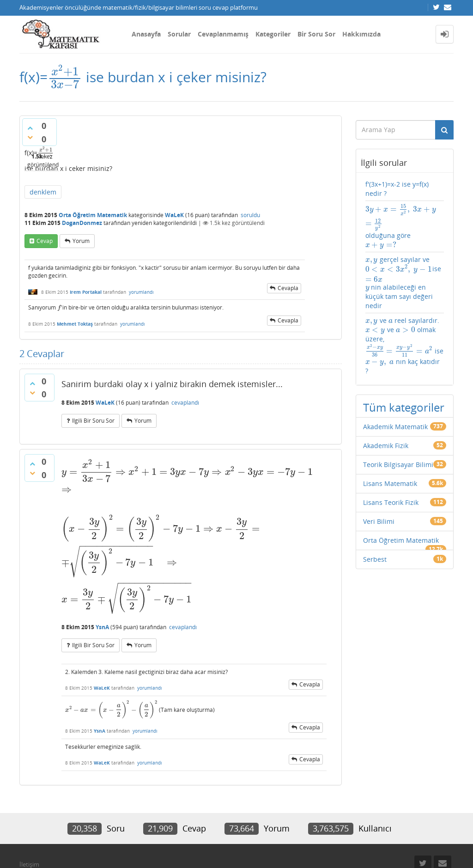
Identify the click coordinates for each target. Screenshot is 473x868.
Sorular (179, 34)
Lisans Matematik (390, 483)
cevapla (288, 288)
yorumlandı (141, 292)
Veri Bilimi (379, 521)
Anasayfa (146, 34)
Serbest (375, 559)
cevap (45, 241)
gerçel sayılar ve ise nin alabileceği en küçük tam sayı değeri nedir (403, 282)
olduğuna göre (401, 227)
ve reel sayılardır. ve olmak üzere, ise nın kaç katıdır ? (404, 346)
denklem (43, 192)
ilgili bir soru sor (93, 421)
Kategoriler (273, 34)
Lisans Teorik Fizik (391, 502)
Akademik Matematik (395, 427)
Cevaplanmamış (223, 34)
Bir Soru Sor (316, 34)
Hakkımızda (361, 34)
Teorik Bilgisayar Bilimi (398, 464)
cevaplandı (185, 403)
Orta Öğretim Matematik (93, 215)
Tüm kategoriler (404, 407)
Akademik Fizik (386, 446)
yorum (81, 241)
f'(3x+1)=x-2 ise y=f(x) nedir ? (397, 189)
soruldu (250, 215)
